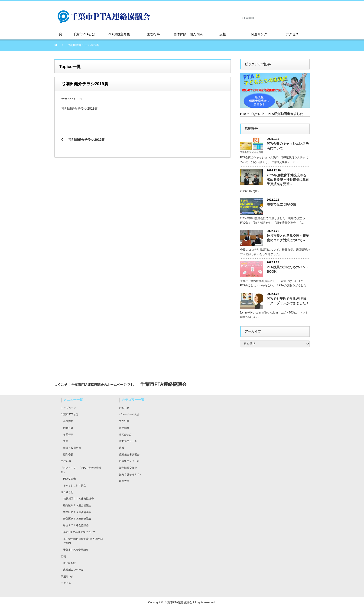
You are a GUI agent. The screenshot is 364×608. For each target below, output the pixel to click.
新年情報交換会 (128, 468)
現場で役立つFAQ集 (281, 204)
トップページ (68, 408)
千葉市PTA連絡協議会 (178, 602)
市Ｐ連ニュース (128, 441)
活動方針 (68, 428)
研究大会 (124, 481)
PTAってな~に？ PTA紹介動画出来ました (272, 114)
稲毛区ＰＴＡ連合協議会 (77, 505)
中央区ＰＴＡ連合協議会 (77, 512)
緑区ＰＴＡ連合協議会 (76, 525)
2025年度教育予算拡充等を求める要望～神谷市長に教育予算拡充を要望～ (288, 180)
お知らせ (124, 408)
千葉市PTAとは (70, 414)
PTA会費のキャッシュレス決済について (288, 146)
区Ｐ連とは (67, 492)
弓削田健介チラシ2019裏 (80, 108)
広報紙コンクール (73, 570)
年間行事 (68, 435)
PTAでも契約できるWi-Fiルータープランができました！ (288, 301)
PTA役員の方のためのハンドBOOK (288, 269)
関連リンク (67, 576)
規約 (66, 441)
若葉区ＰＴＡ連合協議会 (77, 519)
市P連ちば (125, 435)
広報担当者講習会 (129, 454)
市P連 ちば (69, 563)
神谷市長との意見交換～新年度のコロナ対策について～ (288, 238)
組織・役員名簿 (72, 448)
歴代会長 (68, 454)
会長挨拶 (68, 421)
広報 (63, 556)
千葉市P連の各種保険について (78, 532)
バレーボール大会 (129, 414)
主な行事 (66, 461)
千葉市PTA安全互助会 (76, 550)
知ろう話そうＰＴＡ (131, 474)
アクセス (66, 583)
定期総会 (124, 428)
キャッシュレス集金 (75, 485)
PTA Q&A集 (70, 479)
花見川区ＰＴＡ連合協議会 (78, 499)
